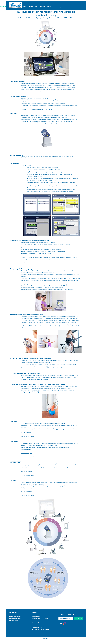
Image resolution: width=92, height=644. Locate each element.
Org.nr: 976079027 (13, 621)
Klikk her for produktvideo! (27, 436)
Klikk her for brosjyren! (27, 433)
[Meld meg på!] (78, 618)
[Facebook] (61, 624)
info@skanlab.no (78, 8)
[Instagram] (65, 624)
